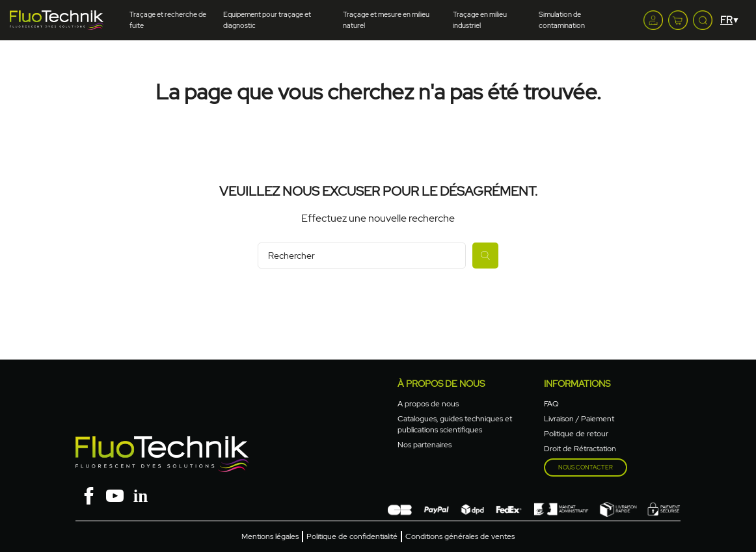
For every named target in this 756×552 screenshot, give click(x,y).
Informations (577, 384)
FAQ (551, 404)
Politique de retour (576, 434)
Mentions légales (270, 536)
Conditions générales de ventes (460, 536)
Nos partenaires (425, 445)
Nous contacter (586, 467)
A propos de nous (428, 404)
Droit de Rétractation (580, 449)
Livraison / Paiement (579, 419)
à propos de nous (441, 384)
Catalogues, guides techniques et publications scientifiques (455, 424)
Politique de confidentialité (352, 536)
